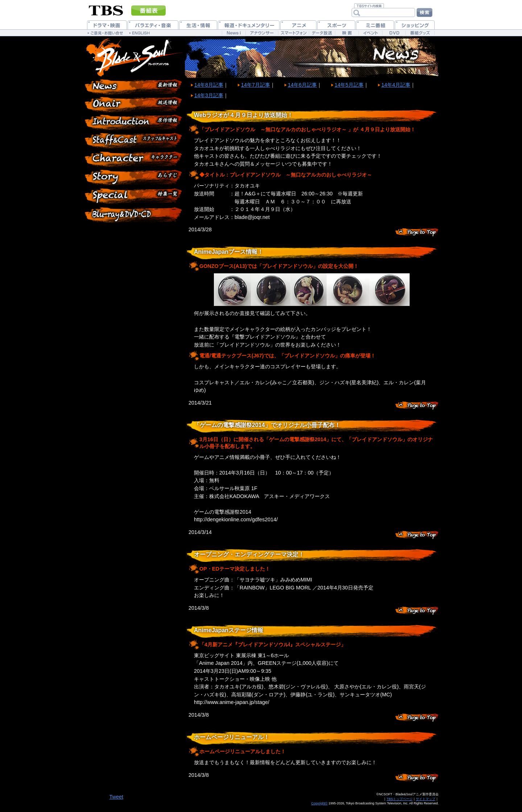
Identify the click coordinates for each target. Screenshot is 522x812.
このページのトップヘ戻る (417, 232)
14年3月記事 (209, 95)
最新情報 (134, 87)
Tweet (116, 797)
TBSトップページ (399, 799)
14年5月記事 (349, 85)
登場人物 (134, 159)
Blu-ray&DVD (134, 214)
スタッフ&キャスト (134, 141)
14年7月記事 (256, 85)
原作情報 (134, 123)
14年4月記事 (396, 85)
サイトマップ (426, 799)
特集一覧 (134, 196)
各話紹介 (134, 178)
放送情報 (134, 105)
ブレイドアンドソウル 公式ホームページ (134, 57)
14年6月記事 (302, 85)
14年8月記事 (209, 85)
